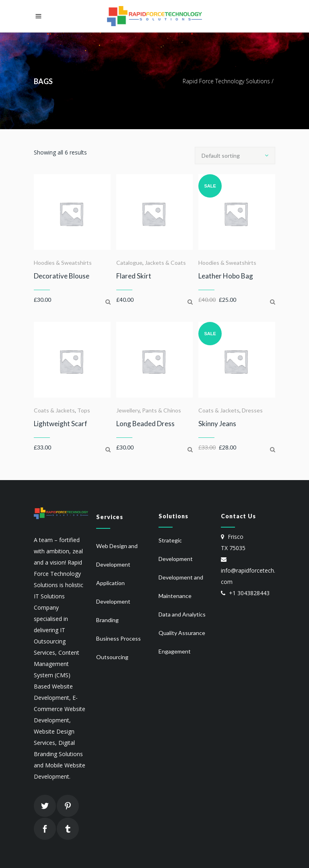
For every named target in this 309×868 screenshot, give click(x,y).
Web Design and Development (117, 555)
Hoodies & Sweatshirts (63, 263)
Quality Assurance (182, 633)
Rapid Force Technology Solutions (226, 81)
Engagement (175, 651)
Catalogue (129, 263)
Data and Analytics (182, 614)
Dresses (252, 410)
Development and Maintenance (181, 587)
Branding (107, 620)
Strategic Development (176, 549)
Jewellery (128, 410)
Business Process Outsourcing (118, 648)
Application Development (113, 592)
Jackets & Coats (165, 263)
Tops (84, 410)
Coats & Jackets (54, 410)
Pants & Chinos (162, 410)
